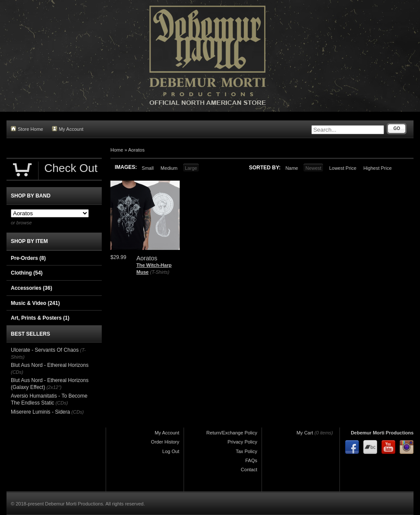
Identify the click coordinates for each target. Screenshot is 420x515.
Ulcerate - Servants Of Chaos (45, 350)
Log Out (171, 451)
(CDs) (17, 372)
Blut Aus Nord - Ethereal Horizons (50, 365)
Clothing (27, 273)
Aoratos (136, 150)
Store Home (27, 129)
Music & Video (35, 303)
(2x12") (54, 387)
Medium (169, 168)
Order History (165, 442)
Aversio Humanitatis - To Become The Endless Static (49, 399)
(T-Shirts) (160, 272)
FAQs (251, 460)
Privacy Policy (242, 442)
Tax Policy (246, 451)
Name (292, 168)
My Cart (305, 433)
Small (148, 168)
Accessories (31, 288)
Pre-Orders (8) (28, 258)
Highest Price (377, 168)
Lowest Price (343, 168)
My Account (68, 129)
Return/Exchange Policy (232, 433)
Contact (249, 470)
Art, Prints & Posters (40, 318)
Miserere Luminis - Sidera (40, 412)
